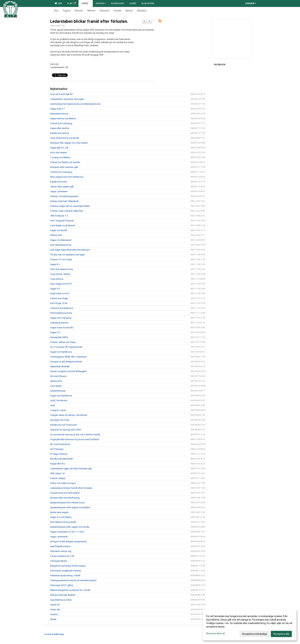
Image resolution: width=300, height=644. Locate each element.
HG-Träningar (57, 449)
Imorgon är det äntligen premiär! (66, 362)
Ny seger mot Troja (60, 420)
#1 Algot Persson (59, 454)
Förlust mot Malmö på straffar (65, 162)
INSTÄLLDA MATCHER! (62, 459)
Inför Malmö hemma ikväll (63, 522)
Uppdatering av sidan (61, 600)
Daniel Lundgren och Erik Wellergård (68, 371)
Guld (53, 405)
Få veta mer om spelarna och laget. (68, 255)
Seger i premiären (59, 191)
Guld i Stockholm (59, 400)
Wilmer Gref (56, 235)
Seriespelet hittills (59, 337)
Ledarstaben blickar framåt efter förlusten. (89, 21)
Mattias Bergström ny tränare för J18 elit (70, 590)
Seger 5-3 (55, 289)
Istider (53, 619)
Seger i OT (55, 332)
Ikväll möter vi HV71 (60, 294)
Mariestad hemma (59, 114)
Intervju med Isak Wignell (63, 595)
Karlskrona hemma (60, 133)
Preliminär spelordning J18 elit (65, 576)
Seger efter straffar (60, 128)
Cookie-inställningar (54, 634)
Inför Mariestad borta (61, 245)
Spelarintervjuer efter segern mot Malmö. (71, 507)
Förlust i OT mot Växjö (61, 259)
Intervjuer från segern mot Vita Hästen (69, 143)
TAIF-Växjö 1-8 (57, 473)
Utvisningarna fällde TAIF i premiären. (69, 357)
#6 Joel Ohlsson (58, 376)
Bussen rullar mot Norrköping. (65, 498)
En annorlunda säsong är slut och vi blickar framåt (75, 435)
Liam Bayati (56, 386)
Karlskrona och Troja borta (63, 425)
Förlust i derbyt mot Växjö (63, 342)
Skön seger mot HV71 (61, 284)
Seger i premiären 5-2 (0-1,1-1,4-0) (67, 532)
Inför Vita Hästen (59, 153)
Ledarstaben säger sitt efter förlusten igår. (71, 469)
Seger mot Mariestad (61, 240)
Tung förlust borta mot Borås (65, 138)
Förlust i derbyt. (58, 478)
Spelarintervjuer (58, 391)
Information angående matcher (66, 571)
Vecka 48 (55, 610)
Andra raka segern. (60, 512)
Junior (86, 3)
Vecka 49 (55, 605)
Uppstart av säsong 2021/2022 (66, 430)
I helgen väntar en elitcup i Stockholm (69, 415)
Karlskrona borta (59, 182)
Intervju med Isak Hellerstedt (64, 201)
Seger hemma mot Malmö (63, 119)
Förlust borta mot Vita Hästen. (65, 493)
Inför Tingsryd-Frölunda (62, 221)
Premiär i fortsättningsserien (64, 196)
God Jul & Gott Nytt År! (61, 94)
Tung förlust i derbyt (60, 274)
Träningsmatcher (59, 561)
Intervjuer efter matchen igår (64, 167)
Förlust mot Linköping (61, 123)
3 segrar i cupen (58, 410)
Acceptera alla (281, 634)
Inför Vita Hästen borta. (62, 269)
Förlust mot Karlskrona (62, 308)
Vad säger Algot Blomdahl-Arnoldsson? (70, 250)
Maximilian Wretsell (60, 366)
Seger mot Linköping (61, 318)
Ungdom (101, 3)
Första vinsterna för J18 (62, 556)
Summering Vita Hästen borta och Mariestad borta (75, 104)
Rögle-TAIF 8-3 (57, 464)
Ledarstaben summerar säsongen (67, 99)
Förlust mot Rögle (59, 298)
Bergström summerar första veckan (68, 566)
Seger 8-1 (55, 264)
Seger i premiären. (59, 537)
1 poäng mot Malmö (60, 157)
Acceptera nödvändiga (255, 634)
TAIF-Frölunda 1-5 (59, 216)
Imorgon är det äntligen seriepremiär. (69, 541)
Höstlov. (54, 614)
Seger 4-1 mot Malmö (61, 517)
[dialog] (250, 625)
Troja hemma (57, 279)
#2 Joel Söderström (60, 444)
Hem (58, 3)
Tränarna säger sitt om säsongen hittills (70, 206)
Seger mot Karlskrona (61, 352)
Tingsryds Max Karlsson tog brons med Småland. (75, 439)
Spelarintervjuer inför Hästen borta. (68, 503)
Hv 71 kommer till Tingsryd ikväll (66, 347)
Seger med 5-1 (57, 109)
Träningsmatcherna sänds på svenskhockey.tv (73, 580)
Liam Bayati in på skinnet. (63, 225)
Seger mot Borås (59, 230)
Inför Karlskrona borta (61, 313)
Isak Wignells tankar (60, 546)
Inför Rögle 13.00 (59, 303)
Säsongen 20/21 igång (62, 585)
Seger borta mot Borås (62, 328)
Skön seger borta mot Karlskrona (67, 177)
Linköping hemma (59, 323)
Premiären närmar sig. (61, 551)
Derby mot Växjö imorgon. (63, 483)
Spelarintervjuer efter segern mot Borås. (70, 527)
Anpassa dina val (215, 633)
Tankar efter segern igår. (62, 187)
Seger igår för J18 (59, 148)
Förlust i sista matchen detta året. (67, 211)
